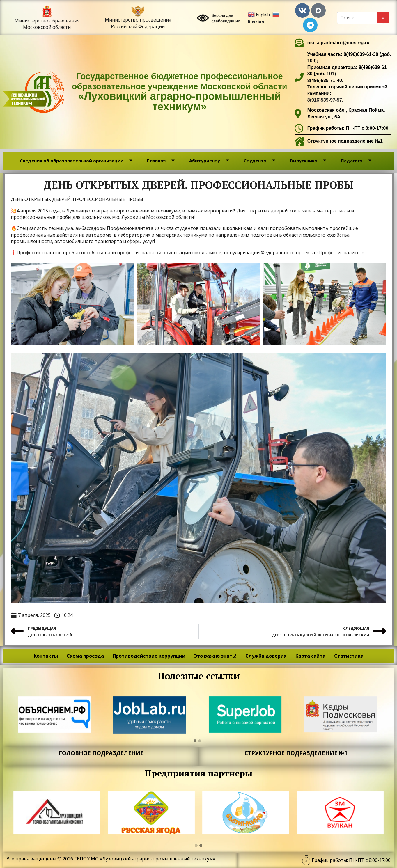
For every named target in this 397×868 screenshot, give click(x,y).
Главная (161, 161)
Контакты (46, 656)
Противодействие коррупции (149, 656)
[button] (195, 741)
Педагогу (356, 161)
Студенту (259, 161)
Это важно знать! (215, 656)
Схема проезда (85, 656)
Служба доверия (266, 656)
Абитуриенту (209, 161)
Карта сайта (310, 656)
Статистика (349, 656)
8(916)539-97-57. (325, 100)
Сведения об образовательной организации (76, 161)
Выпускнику (308, 161)
